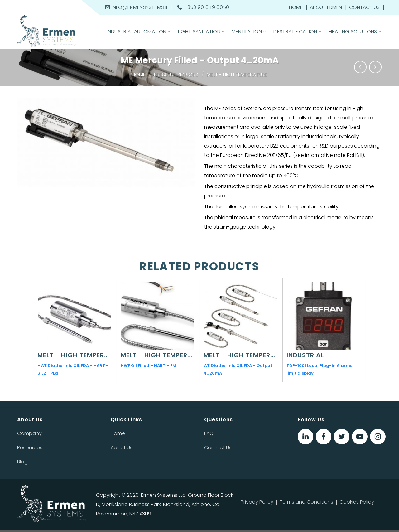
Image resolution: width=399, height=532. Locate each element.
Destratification (297, 32)
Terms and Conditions (306, 502)
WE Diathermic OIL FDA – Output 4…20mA (238, 369)
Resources (30, 448)
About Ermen (326, 7)
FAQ (209, 433)
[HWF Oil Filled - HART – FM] (157, 316)
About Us (122, 448)
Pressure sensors (176, 75)
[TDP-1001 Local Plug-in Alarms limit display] (323, 316)
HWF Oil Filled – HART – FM (148, 366)
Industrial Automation (138, 32)
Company (29, 433)
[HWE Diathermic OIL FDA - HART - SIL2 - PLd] (74, 316)
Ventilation (249, 32)
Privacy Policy (257, 502)
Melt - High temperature (237, 75)
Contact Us (364, 7)
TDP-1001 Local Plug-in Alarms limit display (319, 369)
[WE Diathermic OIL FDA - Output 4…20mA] (240, 316)
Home (296, 7)
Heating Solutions (355, 32)
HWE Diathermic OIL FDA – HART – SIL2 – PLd (73, 369)
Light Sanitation (201, 32)
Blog (22, 462)
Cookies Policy (357, 502)
